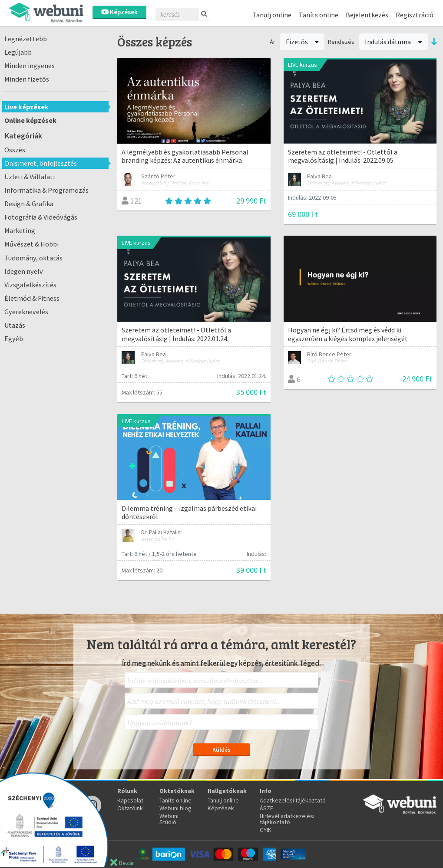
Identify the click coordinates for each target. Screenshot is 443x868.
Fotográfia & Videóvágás (41, 217)
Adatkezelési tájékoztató (293, 800)
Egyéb (14, 339)
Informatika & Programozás (46, 190)
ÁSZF (266, 808)
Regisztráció (415, 15)
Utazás (15, 325)
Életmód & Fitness (32, 298)
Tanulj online (272, 15)
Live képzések (26, 107)
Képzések (119, 12)
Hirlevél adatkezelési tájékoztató (287, 819)
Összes (15, 150)
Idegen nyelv (24, 271)
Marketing (20, 230)
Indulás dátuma (393, 42)
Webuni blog (175, 808)
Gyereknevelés (26, 312)
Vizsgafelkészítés (30, 285)
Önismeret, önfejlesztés (41, 163)
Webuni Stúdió (169, 819)
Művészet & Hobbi (31, 244)
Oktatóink (130, 808)
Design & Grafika (29, 204)
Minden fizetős (27, 79)
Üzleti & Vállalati (30, 177)
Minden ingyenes (30, 66)
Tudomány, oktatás (33, 258)
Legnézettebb (26, 39)
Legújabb (18, 52)
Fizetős (302, 42)
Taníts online (319, 15)
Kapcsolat (130, 800)
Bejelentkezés (367, 15)
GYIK (266, 830)
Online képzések (30, 120)
